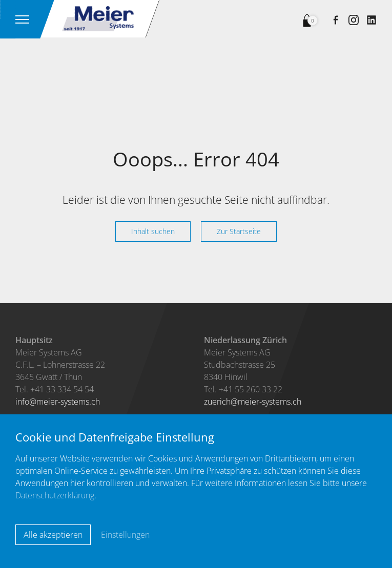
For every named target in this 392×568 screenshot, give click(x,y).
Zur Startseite (239, 231)
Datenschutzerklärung (55, 495)
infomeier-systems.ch (58, 402)
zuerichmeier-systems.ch (253, 402)
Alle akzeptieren (53, 535)
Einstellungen (125, 535)
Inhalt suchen (153, 231)
